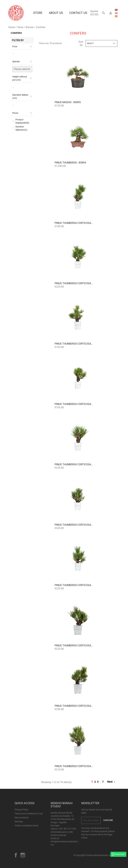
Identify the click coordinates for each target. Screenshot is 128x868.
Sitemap (19, 822)
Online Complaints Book (26, 826)
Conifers (16, 33)
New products (22, 818)
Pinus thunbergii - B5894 (70, 163)
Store (38, 13)
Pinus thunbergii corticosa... (74, 223)
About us (56, 13)
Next (112, 782)
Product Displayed (22, 121)
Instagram (23, 855)
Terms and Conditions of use (29, 814)
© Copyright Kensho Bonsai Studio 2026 (93, 855)
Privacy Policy (22, 810)
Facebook (16, 855)
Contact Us (78, 13)
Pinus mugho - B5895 (68, 102)
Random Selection (21, 128)
